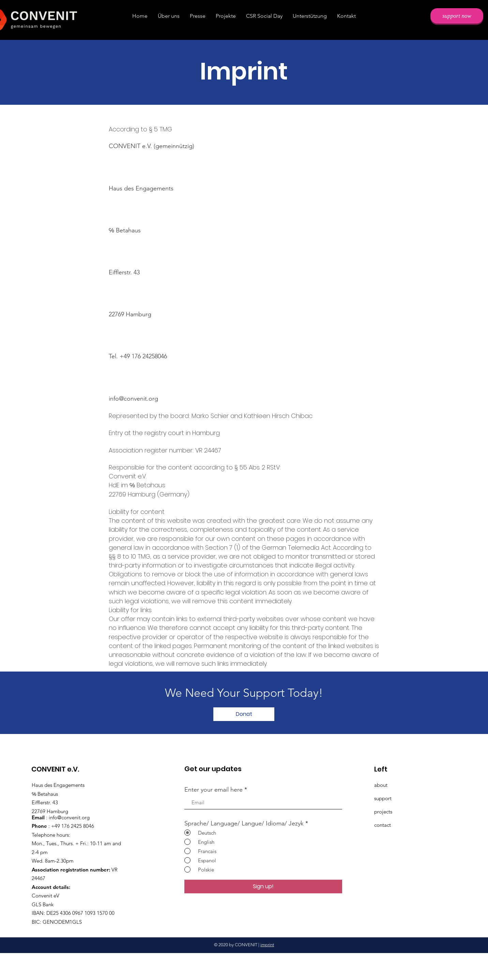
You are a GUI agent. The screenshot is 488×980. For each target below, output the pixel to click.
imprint (267, 945)
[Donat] (244, 714)
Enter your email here (213, 790)
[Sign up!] (263, 887)
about (381, 785)
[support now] (457, 16)
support (383, 798)
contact (383, 825)
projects (383, 812)
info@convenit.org (133, 399)
